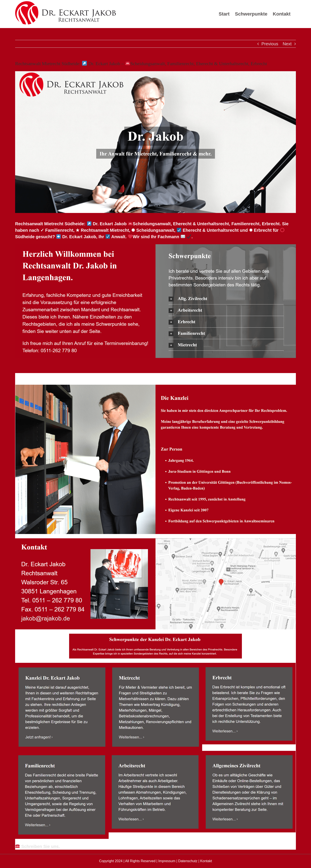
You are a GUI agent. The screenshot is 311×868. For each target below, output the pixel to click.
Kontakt (206, 861)
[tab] (35, 377)
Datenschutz (188, 861)
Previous (270, 44)
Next (287, 44)
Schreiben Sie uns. (38, 846)
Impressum (167, 861)
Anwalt (35, 377)
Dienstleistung (76, 377)
